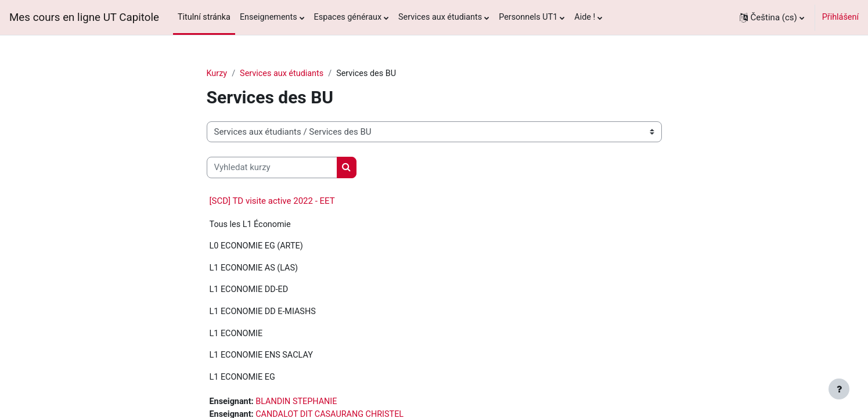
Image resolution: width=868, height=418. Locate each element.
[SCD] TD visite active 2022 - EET (272, 201)
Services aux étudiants (282, 73)
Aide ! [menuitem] (585, 17)
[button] (772, 17)
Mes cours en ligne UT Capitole (84, 17)
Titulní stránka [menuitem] (204, 17)
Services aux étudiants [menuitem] (440, 17)
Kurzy (217, 73)
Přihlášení (840, 17)
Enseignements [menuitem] (269, 17)
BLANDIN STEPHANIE (296, 401)
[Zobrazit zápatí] (839, 389)
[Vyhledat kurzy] (272, 167)
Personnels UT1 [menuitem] (528, 17)
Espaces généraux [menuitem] (348, 17)
